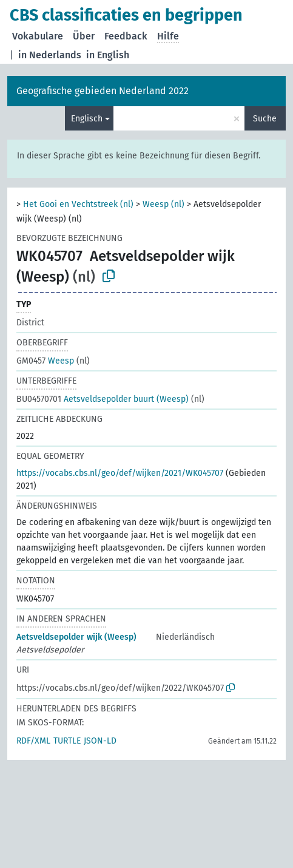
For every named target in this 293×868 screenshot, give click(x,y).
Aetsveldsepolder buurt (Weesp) (103, 399)
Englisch (87, 119)
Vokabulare (38, 36)
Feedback (126, 36)
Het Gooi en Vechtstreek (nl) (78, 204)
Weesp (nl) (163, 204)
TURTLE (67, 741)
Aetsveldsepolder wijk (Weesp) (76, 637)
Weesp (45, 361)
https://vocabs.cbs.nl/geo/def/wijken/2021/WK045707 (120, 473)
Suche (265, 119)
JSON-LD (100, 741)
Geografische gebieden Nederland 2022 (103, 91)
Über (84, 36)
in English (108, 55)
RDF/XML (33, 741)
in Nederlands (50, 55)
